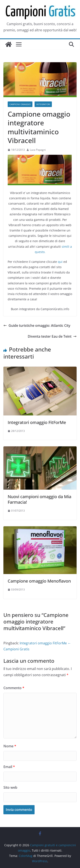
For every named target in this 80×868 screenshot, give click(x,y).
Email (9, 767)
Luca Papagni (38, 150)
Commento (14, 688)
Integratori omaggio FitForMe (37, 422)
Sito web (10, 787)
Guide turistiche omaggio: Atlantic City (37, 325)
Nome (10, 746)
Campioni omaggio (20, 104)
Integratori (43, 104)
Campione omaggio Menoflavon (39, 581)
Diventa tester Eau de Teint (52, 336)
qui (60, 262)
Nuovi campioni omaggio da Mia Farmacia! (39, 499)
